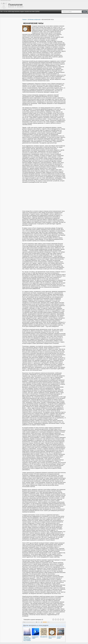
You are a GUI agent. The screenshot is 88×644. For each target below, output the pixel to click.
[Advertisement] (44, 197)
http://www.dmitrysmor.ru (30, 622)
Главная (24, 20)
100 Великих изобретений (34, 20)
